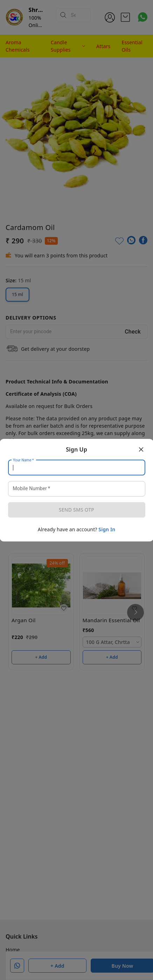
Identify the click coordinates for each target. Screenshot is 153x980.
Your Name (23, 460)
